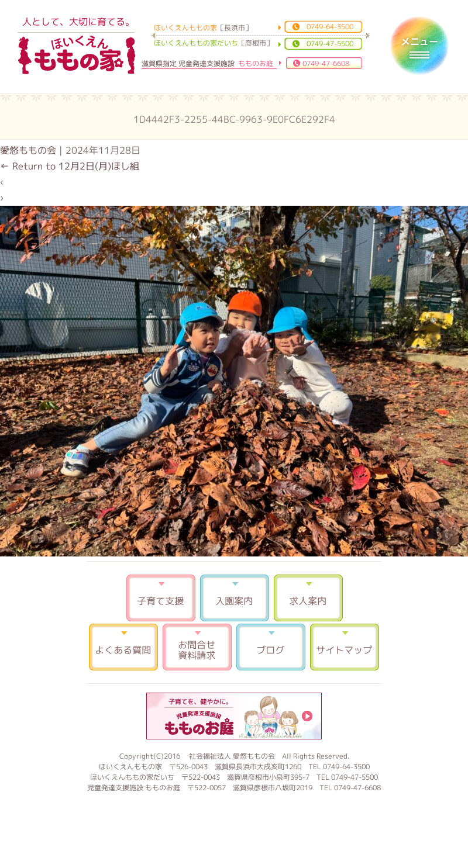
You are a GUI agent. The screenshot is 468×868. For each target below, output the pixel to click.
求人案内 (308, 598)
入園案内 (235, 598)
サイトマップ (345, 647)
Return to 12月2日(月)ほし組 (70, 166)
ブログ (271, 647)
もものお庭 (234, 716)
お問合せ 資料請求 (197, 647)
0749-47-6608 (326, 63)
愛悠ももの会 (28, 150)
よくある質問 (123, 647)
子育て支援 (161, 598)
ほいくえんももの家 (77, 56)
